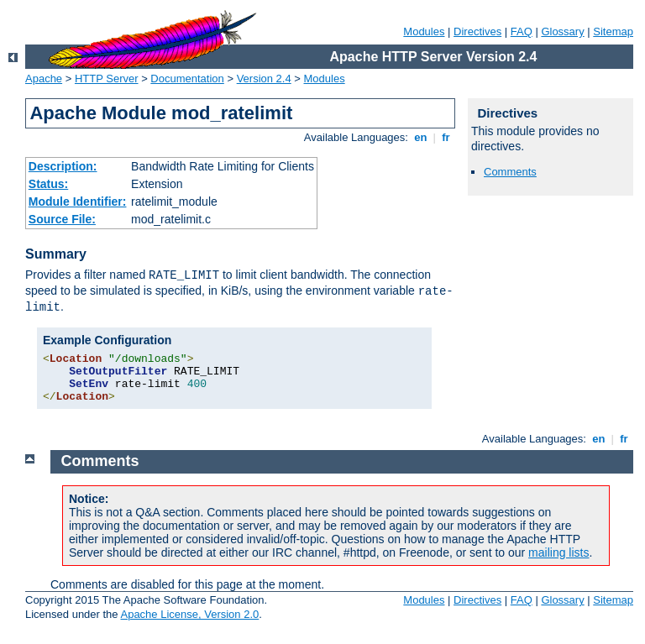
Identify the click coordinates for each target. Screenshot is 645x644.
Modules (424, 31)
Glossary (562, 31)
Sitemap (613, 31)
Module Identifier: (78, 202)
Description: (63, 166)
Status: (48, 184)
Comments (510, 172)
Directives (477, 31)
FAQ (522, 31)
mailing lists (558, 552)
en (421, 137)
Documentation (187, 79)
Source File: (62, 219)
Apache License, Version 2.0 (189, 614)
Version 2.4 (264, 79)
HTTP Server (107, 79)
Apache (44, 79)
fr (446, 137)
